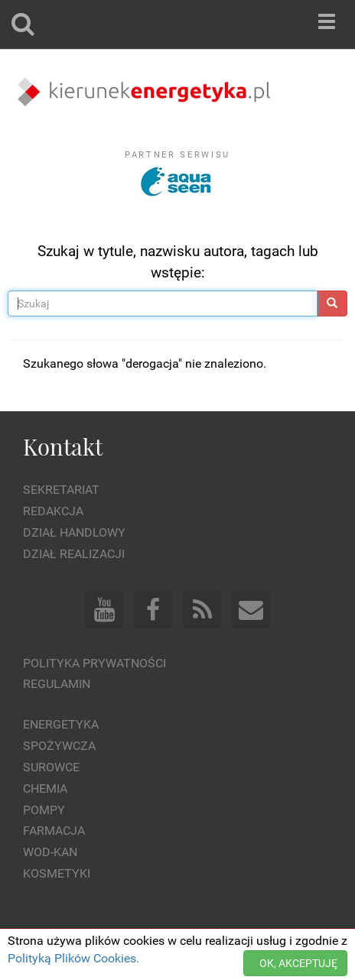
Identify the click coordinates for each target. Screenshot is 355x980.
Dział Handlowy (74, 532)
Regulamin (57, 684)
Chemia (45, 789)
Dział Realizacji (74, 554)
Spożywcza (59, 746)
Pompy (44, 810)
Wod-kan (50, 852)
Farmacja (54, 831)
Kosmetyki (57, 873)
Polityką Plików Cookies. (73, 958)
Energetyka (61, 724)
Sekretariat (61, 490)
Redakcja (53, 511)
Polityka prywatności (94, 663)
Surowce (51, 767)
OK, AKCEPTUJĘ (298, 963)
